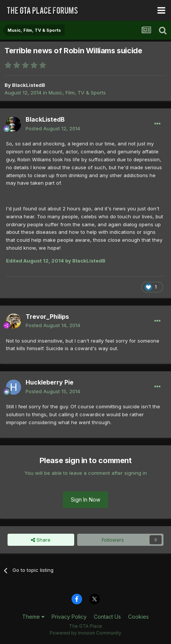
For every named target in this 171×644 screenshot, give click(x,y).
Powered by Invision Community (85, 633)
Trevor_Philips (47, 317)
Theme (33, 617)
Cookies (138, 617)
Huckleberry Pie (50, 382)
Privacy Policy (69, 617)
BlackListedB (29, 85)
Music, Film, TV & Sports (77, 93)
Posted (53, 128)
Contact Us (107, 617)
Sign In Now (85, 500)
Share (41, 540)
